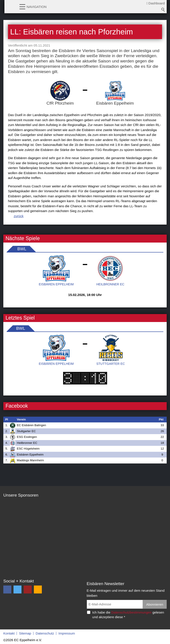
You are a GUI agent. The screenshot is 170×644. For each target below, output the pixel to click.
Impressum (67, 633)
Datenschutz (45, 633)
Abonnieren (155, 604)
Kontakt (9, 633)
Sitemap (25, 633)
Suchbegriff (163, 10)
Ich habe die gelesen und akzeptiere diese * (128, 615)
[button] (22, 6)
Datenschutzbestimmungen (131, 612)
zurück (19, 216)
